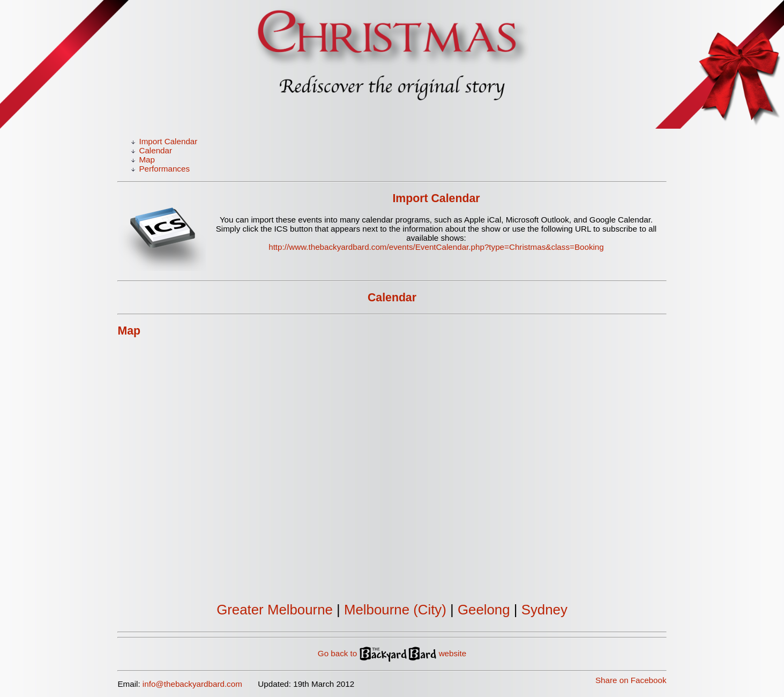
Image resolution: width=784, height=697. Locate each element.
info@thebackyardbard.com (192, 684)
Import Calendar (168, 141)
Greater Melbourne (275, 610)
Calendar (155, 150)
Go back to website (392, 653)
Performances (164, 169)
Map (147, 160)
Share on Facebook (631, 680)
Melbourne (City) (395, 610)
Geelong (484, 610)
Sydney (544, 610)
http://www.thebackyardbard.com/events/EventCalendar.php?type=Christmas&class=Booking (436, 247)
